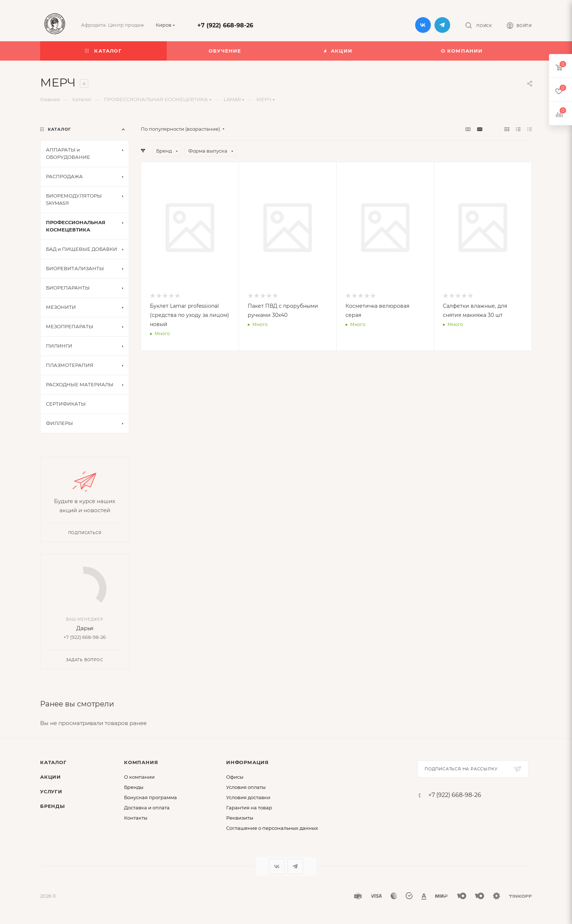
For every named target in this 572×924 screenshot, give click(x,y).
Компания (141, 762)
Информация (248, 762)
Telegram (442, 25)
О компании (139, 777)
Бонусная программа (150, 797)
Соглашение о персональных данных (272, 828)
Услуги (51, 791)
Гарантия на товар (249, 808)
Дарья (85, 628)
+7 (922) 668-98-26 (225, 25)
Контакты (136, 818)
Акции (51, 777)
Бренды (53, 806)
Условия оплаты (246, 787)
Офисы (235, 777)
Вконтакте (423, 25)
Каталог (53, 762)
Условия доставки (248, 797)
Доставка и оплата (147, 808)
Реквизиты (240, 818)
